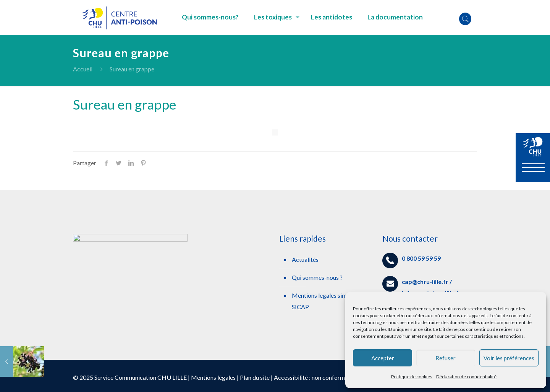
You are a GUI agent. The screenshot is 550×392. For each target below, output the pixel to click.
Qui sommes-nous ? (317, 277)
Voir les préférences (509, 358)
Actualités (305, 259)
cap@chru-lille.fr (425, 281)
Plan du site (255, 377)
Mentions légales (213, 377)
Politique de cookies (412, 377)
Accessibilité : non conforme (311, 377)
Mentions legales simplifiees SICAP (329, 301)
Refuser (446, 358)
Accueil (83, 69)
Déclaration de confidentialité (466, 377)
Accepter (383, 358)
